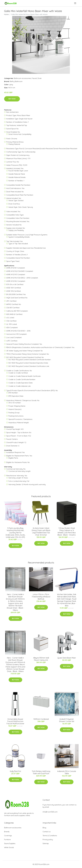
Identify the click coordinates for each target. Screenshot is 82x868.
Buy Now (12, 99)
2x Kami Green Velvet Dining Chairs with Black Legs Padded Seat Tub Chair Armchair (41, 532)
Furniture (7, 840)
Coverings (8, 836)
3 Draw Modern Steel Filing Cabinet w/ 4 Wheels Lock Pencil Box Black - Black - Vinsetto (67, 532)
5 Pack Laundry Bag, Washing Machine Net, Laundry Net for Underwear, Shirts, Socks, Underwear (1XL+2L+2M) (15, 533)
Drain (40, 78)
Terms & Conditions (50, 836)
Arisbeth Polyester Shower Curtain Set (67, 720)
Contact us (47, 832)
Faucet (34, 78)
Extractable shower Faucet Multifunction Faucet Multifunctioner (15, 721)
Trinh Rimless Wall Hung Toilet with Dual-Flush (41, 772)
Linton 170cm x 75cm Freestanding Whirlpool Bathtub (41, 597)
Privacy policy (48, 840)
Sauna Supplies (10, 843)
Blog (44, 828)
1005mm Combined (41, 719)
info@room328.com (50, 812)
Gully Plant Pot (15, 771)
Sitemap (46, 843)
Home (6, 14)
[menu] (75, 3)
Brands (7, 832)
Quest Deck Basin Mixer (67, 658)
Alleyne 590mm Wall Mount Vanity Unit (41, 659)
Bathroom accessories (22, 78)
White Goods (9, 847)
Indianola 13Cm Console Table (67, 772)
